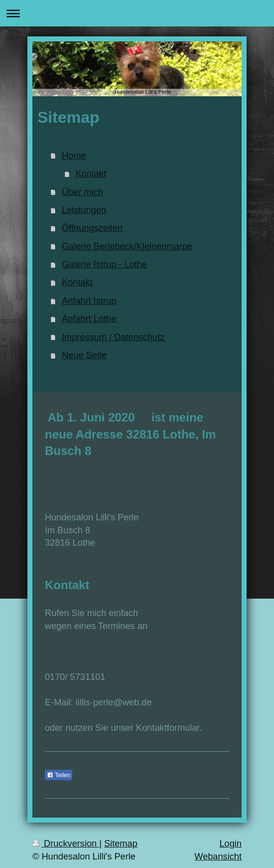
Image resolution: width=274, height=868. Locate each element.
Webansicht (218, 857)
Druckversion (66, 844)
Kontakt (91, 174)
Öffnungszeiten (92, 228)
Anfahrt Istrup (89, 301)
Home (74, 156)
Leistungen (84, 210)
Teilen (59, 775)
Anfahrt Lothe (89, 319)
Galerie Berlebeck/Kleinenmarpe (127, 246)
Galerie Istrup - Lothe (104, 264)
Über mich (82, 192)
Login (230, 844)
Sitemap (121, 844)
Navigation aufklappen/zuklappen (137, 13)
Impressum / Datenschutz (113, 337)
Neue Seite (84, 355)
